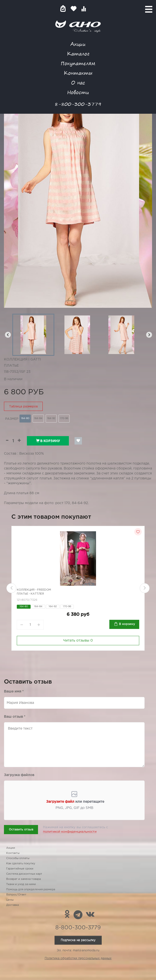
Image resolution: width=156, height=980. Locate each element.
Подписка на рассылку (78, 940)
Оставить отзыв (21, 830)
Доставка (12, 905)
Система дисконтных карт (24, 874)
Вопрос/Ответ (16, 895)
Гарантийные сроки (20, 869)
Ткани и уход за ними (21, 884)
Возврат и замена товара (23, 879)
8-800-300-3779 (78, 104)
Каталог (78, 54)
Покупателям (78, 63)
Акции (78, 44)
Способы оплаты (18, 858)
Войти (93, 9)
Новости (78, 92)
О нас (78, 82)
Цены (10, 900)
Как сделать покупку (21, 864)
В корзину (48, 441)
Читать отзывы (78, 641)
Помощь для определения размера (31, 890)
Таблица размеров (23, 407)
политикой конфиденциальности (70, 832)
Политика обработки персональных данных (78, 958)
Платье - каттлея (30, 594)
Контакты (78, 73)
